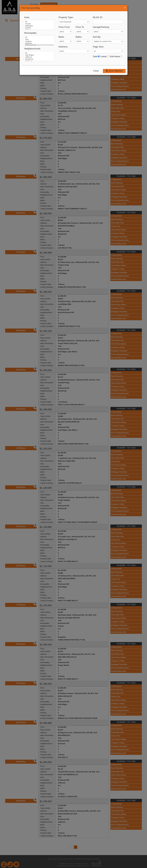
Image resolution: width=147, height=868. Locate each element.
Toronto (39, 24)
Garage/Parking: (101, 27)
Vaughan (39, 41)
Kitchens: (63, 47)
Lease (103, 56)
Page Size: (98, 47)
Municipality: (31, 33)
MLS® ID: (98, 17)
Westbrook (39, 59)
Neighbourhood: (33, 49)
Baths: (79, 37)
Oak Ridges (39, 55)
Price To (80, 27)
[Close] (125, 8)
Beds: (61, 37)
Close (96, 71)
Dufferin (39, 28)
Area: (27, 17)
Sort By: (97, 37)
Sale (95, 56)
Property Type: (66, 17)
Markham (39, 43)
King (39, 39)
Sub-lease (115, 56)
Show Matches (114, 71)
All (39, 22)
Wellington (39, 26)
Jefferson (39, 57)
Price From (64, 27)
